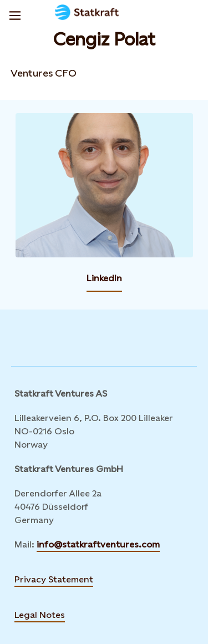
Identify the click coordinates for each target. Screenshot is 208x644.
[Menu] (15, 14)
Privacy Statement (54, 579)
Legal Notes (40, 615)
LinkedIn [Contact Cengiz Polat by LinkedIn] (104, 278)
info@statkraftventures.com (98, 544)
